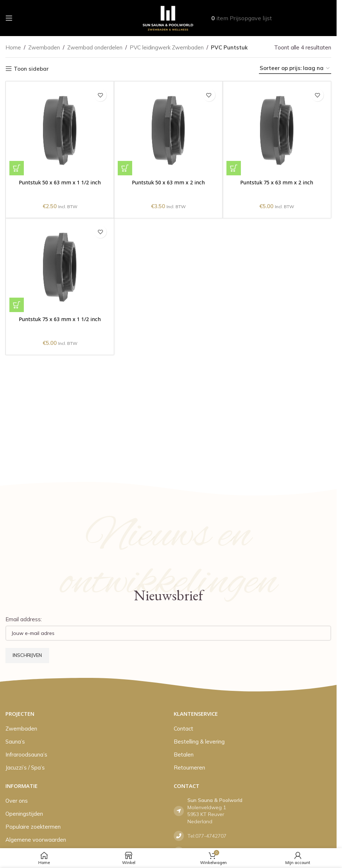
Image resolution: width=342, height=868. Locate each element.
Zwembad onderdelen (95, 47)
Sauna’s (15, 742)
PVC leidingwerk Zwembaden (167, 47)
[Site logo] (168, 17)
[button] (17, 168)
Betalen (184, 755)
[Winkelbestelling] (295, 69)
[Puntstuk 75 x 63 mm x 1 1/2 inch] (60, 267)
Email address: (24, 619)
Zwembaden (44, 47)
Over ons (17, 801)
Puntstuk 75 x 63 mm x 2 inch (277, 182)
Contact (183, 729)
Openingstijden (24, 814)
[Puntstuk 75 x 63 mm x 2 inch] (277, 130)
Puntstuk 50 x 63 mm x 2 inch (168, 182)
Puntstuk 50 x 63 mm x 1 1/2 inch (60, 182)
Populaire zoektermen (33, 827)
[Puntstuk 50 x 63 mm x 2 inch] (168, 130)
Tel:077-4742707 (207, 836)
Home (13, 47)
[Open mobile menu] (9, 18)
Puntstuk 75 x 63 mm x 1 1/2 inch (60, 319)
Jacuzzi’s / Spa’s (25, 768)
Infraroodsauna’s (26, 755)
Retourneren (189, 768)
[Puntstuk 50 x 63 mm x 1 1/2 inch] (60, 130)
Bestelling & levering (199, 742)
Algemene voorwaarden (36, 840)
